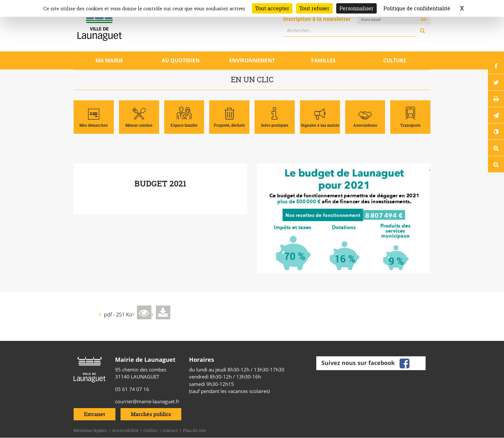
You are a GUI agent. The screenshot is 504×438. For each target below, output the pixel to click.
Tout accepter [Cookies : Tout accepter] (272, 8)
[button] (496, 115)
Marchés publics (151, 414)
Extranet (94, 414)
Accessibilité (125, 430)
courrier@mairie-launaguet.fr (147, 401)
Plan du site (194, 430)
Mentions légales (90, 430)
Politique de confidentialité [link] (417, 8)
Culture (395, 60)
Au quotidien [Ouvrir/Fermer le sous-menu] (181, 60)
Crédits (150, 430)
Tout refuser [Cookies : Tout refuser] (314, 8)
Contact (170, 430)
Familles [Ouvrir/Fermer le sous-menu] (323, 60)
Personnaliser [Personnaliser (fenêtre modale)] (356, 8)
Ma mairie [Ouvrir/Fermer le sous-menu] (109, 60)
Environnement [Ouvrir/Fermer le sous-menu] (252, 60)
